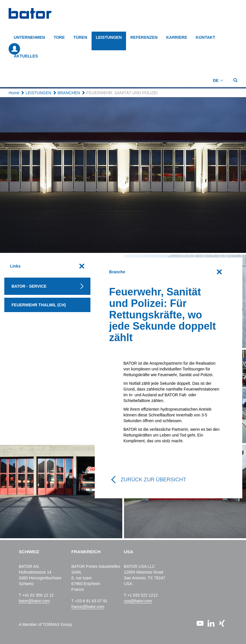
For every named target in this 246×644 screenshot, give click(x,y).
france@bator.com (88, 607)
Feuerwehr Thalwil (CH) (39, 305)
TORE (59, 37)
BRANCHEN (69, 93)
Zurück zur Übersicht (153, 480)
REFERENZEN (144, 37)
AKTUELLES (26, 56)
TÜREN (80, 37)
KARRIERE (177, 37)
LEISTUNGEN (109, 37)
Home (14, 93)
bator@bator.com (34, 601)
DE (216, 80)
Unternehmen (29, 37)
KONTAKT (205, 37)
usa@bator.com (138, 601)
